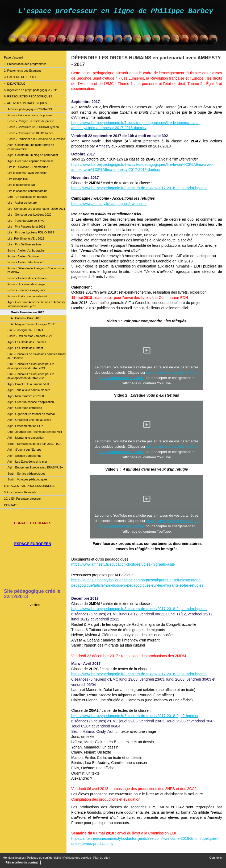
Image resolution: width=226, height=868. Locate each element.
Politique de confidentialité (44, 858)
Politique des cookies (77, 858)
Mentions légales (14, 858)
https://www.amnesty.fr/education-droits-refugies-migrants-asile (123, 564)
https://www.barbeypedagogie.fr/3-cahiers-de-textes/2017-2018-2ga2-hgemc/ (135, 716)
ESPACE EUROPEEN (33, 544)
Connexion (216, 858)
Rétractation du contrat (22, 862)
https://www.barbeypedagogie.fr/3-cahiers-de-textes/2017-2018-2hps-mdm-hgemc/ (139, 188)
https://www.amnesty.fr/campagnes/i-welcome (109, 204)
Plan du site (101, 858)
